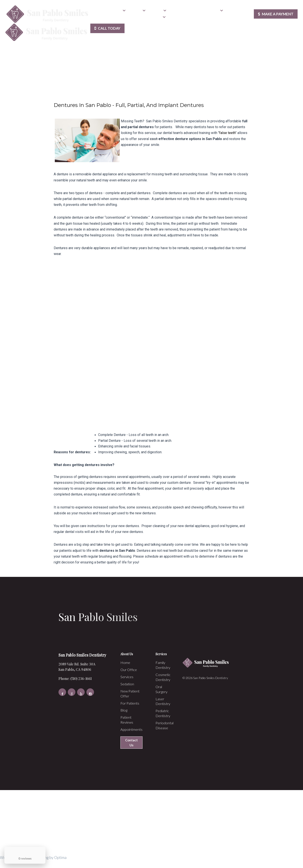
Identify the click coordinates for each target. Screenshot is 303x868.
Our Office (115, 12)
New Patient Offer (183, 12)
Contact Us (155, 18)
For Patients (212, 12)
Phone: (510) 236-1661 (72, 678)
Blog (230, 12)
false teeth (227, 133)
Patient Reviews (105, 18)
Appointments (130, 18)
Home (97, 12)
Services (137, 12)
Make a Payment (275, 15)
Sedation (157, 12)
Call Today (109, 31)
